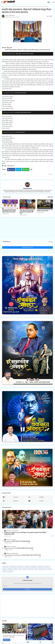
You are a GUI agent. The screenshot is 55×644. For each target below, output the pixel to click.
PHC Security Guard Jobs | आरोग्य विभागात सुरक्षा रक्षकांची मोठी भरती (17, 113)
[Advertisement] (27, 606)
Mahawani (27, 188)
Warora (5, 571)
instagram (16, 501)
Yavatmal (10, 571)
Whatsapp (26, 170)
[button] (54, 2)
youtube (41, 501)
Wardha (49, 569)
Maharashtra (9, 7)
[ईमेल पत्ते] (27, 586)
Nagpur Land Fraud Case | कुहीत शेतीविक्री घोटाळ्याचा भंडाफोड (19, 548)
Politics (16, 569)
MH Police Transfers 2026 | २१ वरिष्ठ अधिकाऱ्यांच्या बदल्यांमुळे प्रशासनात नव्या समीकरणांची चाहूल (27, 211)
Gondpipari (33, 567)
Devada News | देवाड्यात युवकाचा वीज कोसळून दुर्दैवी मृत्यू (17, 541)
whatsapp (41, 497)
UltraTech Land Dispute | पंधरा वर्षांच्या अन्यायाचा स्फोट (45, 210)
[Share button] (31, 169)
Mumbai (47, 567)
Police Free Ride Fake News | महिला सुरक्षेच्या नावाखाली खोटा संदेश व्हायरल (18, 54)
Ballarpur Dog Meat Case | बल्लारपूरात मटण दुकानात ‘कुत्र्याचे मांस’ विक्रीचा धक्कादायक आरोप (25, 533)
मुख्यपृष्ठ (4, 7)
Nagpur (5, 569)
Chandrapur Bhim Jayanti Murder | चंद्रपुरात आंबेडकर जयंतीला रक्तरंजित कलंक (23, 555)
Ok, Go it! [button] (7, 640)
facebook (16, 497)
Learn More (12, 637)
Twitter (19, 170)
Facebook (12, 170)
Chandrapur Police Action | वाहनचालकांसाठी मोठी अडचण (15, 93)
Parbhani (10, 569)
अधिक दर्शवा (50, 197)
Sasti (40, 569)
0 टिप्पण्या (51, 242)
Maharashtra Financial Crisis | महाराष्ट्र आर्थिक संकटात (14, 132)
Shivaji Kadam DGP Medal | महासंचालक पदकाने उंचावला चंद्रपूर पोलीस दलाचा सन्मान (9, 211)
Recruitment (31, 569)
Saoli (36, 569)
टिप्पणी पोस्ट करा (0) (27, 247)
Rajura (24, 569)
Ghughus (27, 567)
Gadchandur (13, 567)
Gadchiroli (21, 567)
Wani (45, 569)
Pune (20, 569)
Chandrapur (6, 567)
